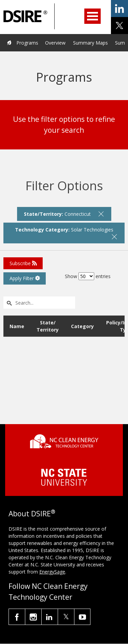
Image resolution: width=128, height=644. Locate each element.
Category (82, 326)
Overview (55, 43)
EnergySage (52, 572)
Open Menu (93, 16)
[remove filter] (101, 214)
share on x (119, 26)
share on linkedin (119, 9)
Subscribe (23, 263)
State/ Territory (48, 326)
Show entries (88, 276)
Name (17, 326)
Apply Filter (25, 278)
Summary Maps (90, 43)
